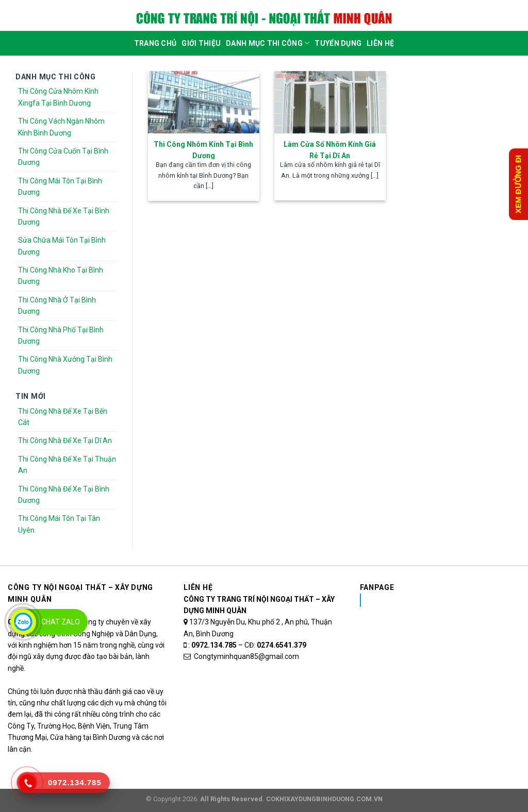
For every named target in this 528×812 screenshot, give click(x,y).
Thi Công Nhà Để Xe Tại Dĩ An (65, 441)
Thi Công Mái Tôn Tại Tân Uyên (59, 524)
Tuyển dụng (338, 43)
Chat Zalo (61, 622)
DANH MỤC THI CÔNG (268, 43)
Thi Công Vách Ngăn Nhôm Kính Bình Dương (61, 127)
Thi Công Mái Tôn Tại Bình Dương (60, 187)
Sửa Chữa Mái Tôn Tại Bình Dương (62, 246)
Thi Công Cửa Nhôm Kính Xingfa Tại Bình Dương (58, 97)
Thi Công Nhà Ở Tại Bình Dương (57, 306)
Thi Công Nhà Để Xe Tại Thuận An (67, 465)
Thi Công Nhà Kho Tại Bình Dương (61, 276)
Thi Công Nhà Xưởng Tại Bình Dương (65, 365)
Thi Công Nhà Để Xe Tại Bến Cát (63, 417)
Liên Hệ (380, 43)
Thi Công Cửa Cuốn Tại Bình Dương (63, 157)
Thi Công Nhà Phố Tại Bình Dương (61, 335)
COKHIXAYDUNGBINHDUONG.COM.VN (324, 799)
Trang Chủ (155, 43)
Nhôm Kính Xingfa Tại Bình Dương (442, 600)
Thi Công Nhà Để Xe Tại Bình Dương (64, 216)
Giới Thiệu (201, 43)
